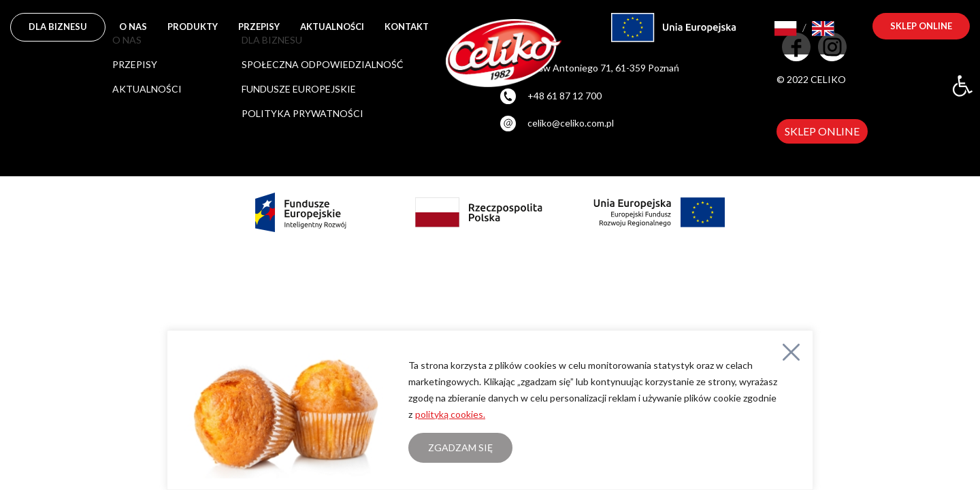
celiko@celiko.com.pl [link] (571, 123)
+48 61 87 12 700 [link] (565, 96)
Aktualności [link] (332, 27)
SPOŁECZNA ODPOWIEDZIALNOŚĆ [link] (323, 64)
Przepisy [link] (259, 27)
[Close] (791, 352)
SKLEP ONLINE (822, 131)
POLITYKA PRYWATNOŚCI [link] (303, 113)
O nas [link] (133, 27)
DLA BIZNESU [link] (58, 27)
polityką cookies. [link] (450, 414)
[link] (962, 86)
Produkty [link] (193, 27)
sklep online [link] (921, 26)
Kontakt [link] (407, 27)
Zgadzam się (460, 447)
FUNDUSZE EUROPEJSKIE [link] (299, 89)
